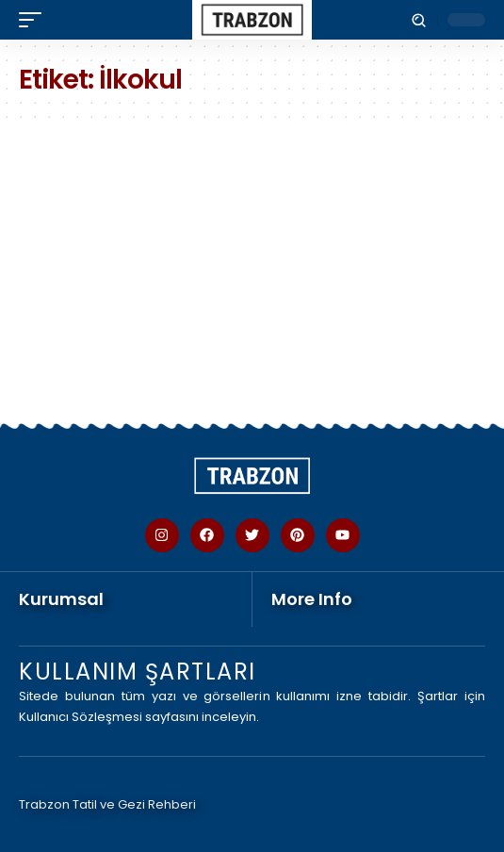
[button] (35, 20)
